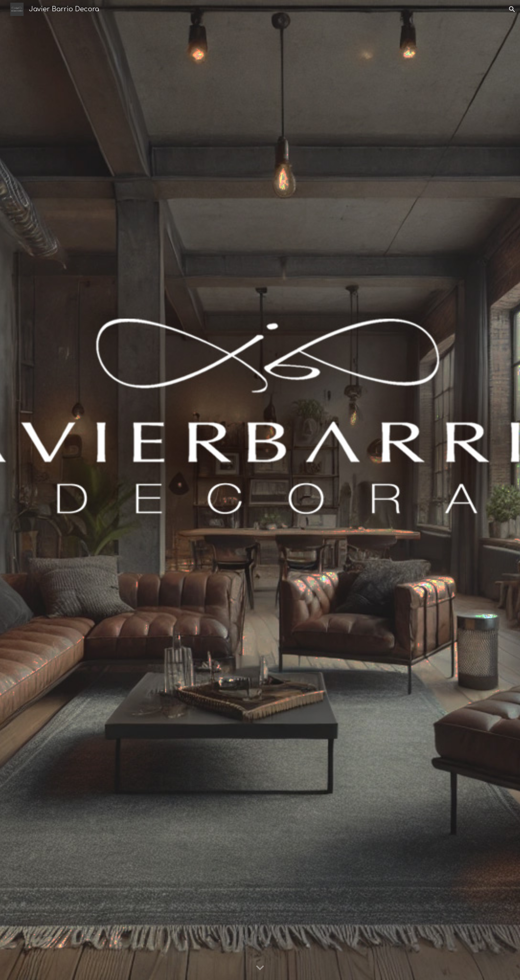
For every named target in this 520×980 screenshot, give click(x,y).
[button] (512, 9)
